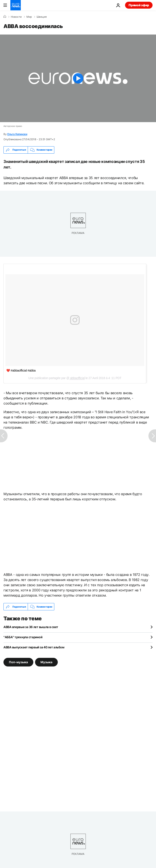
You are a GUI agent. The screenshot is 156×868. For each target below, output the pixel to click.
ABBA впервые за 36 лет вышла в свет (31, 627)
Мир (29, 17)
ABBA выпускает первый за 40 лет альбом (34, 647)
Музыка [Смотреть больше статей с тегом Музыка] (46, 662)
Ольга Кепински (17, 134)
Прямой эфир (139, 5)
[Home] (5, 17)
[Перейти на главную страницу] (16, 5)
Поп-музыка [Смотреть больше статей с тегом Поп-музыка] (18, 662)
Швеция (42, 17)
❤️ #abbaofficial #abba (21, 370)
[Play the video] (78, 78)
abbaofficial (77, 378)
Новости (16, 17)
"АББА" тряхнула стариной (23, 637)
